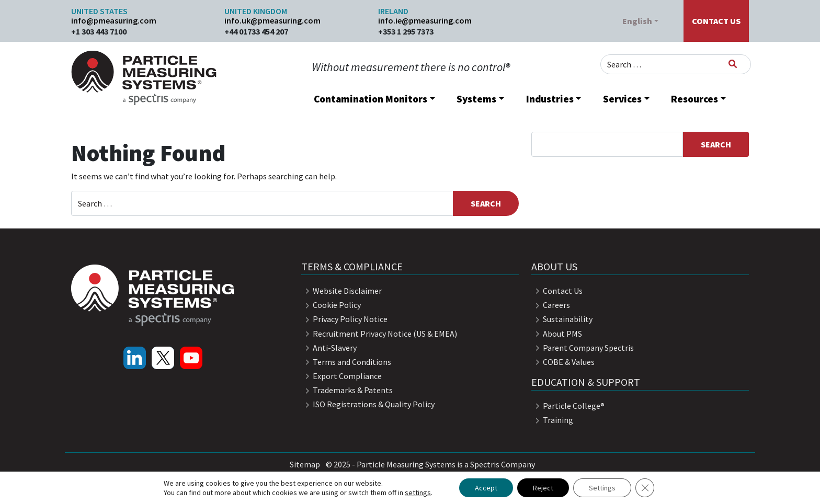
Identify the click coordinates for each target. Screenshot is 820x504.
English (637, 21)
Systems (476, 99)
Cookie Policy (331, 305)
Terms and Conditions (346, 362)
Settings (602, 488)
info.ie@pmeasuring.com (425, 20)
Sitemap (305, 464)
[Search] (733, 64)
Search (716, 144)
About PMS (557, 334)
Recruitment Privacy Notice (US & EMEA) (379, 334)
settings (418, 492)
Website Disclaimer (341, 291)
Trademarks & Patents (347, 390)
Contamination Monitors (371, 99)
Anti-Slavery (329, 348)
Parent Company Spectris (583, 348)
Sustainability (562, 319)
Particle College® (568, 406)
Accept (486, 488)
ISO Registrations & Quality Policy (368, 404)
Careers (551, 305)
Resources (694, 99)
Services (622, 99)
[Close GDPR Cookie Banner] (645, 488)
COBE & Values (563, 362)
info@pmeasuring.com (114, 20)
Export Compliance (341, 376)
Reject (543, 488)
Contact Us (716, 21)
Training (552, 420)
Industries (550, 99)
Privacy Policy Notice (344, 319)
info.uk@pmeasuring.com (272, 20)
